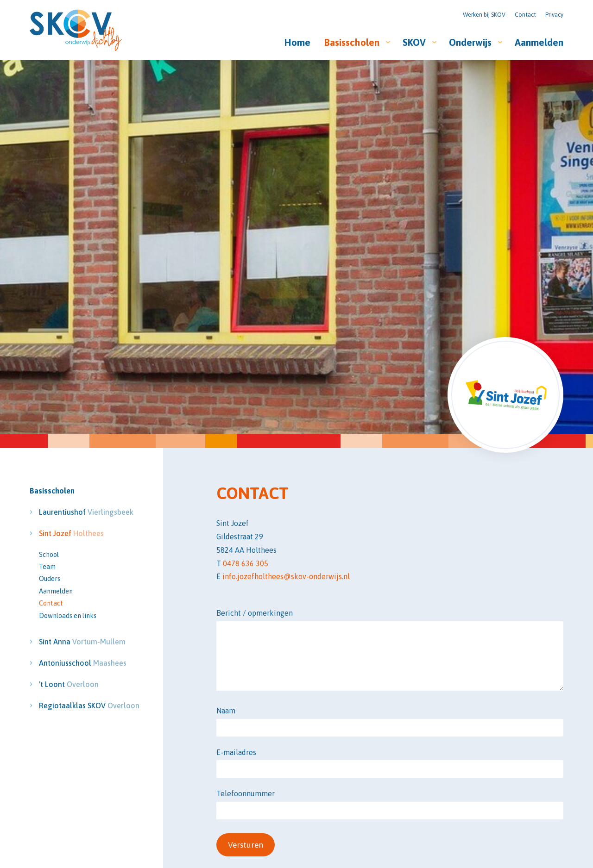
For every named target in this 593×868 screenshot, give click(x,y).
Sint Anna (74, 642)
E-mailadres (236, 752)
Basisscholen (352, 42)
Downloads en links (68, 616)
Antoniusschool (74, 663)
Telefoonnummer (246, 793)
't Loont (69, 684)
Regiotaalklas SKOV (74, 706)
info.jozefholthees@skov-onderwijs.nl (286, 576)
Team (47, 567)
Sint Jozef (71, 533)
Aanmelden (539, 42)
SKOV (414, 42)
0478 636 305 (246, 563)
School (49, 555)
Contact (525, 15)
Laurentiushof (74, 512)
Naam (226, 711)
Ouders (50, 579)
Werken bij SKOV (484, 15)
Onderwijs (470, 42)
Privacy (554, 15)
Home (297, 42)
